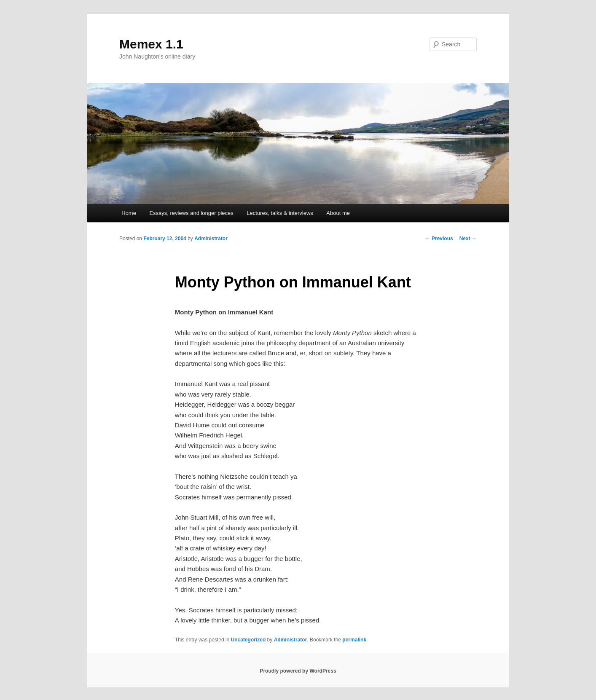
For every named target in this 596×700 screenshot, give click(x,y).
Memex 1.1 (151, 44)
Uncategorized (248, 640)
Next (468, 239)
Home (129, 213)
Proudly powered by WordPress (298, 671)
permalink (354, 640)
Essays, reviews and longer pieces (191, 213)
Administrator (211, 239)
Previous (439, 239)
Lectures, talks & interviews (280, 213)
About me (338, 213)
